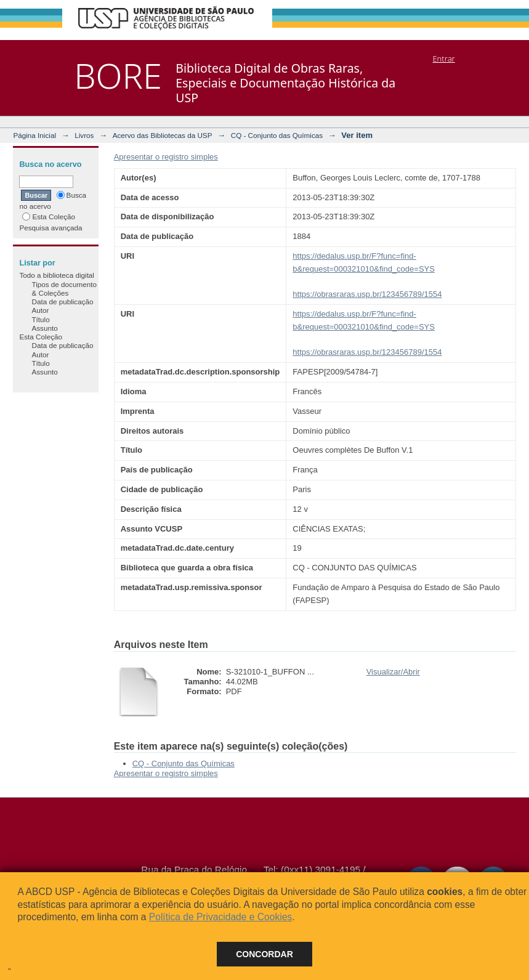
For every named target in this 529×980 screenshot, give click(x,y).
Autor (40, 310)
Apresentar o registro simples (166, 157)
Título (40, 319)
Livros (84, 135)
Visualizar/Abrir (393, 672)
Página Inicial (34, 135)
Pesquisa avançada (50, 228)
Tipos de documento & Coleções (64, 289)
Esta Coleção (49, 217)
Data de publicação (62, 302)
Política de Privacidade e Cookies (220, 917)
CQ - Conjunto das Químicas (277, 135)
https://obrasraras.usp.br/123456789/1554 (367, 294)
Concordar (264, 954)
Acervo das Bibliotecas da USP (163, 135)
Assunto (44, 328)
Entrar (443, 59)
